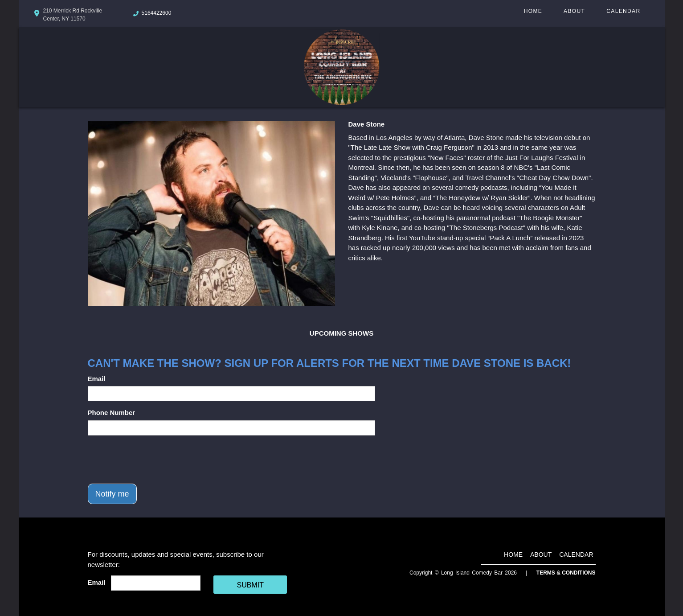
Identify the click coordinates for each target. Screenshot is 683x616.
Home (533, 11)
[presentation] (155, 460)
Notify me (112, 494)
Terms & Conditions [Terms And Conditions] (566, 573)
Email (97, 379)
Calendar (623, 11)
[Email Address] (156, 583)
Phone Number (112, 413)
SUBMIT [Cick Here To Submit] (250, 585)
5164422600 (157, 13)
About (574, 11)
